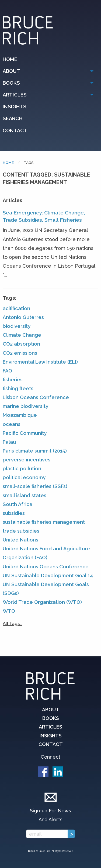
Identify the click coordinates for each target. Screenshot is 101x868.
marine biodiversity (25, 406)
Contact (15, 130)
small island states (25, 495)
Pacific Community (25, 433)
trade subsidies (21, 531)
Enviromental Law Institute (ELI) (40, 362)
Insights (15, 107)
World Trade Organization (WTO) (42, 602)
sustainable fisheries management (44, 522)
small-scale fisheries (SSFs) (35, 486)
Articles (15, 95)
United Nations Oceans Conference (46, 567)
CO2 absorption (21, 344)
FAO (7, 371)
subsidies (14, 513)
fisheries (13, 380)
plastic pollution (22, 469)
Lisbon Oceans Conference (36, 397)
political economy (24, 477)
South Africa (18, 504)
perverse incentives (27, 460)
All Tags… (13, 623)
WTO (9, 611)
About (11, 71)
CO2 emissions (20, 353)
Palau (9, 442)
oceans (12, 424)
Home (10, 59)
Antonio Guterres (23, 317)
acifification (16, 308)
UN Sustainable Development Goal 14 (48, 575)
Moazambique (20, 415)
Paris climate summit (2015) (35, 451)
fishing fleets (18, 388)
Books (11, 83)
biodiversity (17, 326)
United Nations (20, 540)
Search (13, 118)
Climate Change (22, 335)
